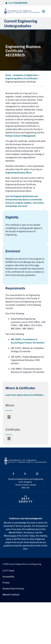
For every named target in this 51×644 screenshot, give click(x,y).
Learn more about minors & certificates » (25, 395)
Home (8, 75)
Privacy (6, 582)
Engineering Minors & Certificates (21, 78)
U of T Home (8, 570)
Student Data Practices (13, 588)
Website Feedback (11, 594)
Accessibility (8, 576)
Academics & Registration (26, 75)
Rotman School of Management (21, 136)
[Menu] (9, 417)
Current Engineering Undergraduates (21, 23)
